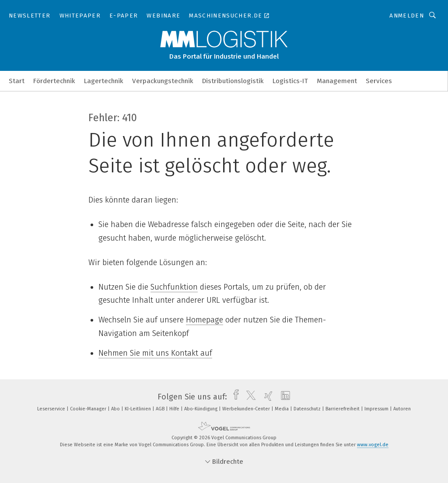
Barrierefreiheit (343, 409)
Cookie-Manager (89, 409)
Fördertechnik (54, 81)
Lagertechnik (104, 81)
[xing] (266, 397)
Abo (116, 409)
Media (282, 409)
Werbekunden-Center (247, 409)
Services (379, 81)
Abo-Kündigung (201, 409)
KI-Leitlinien (138, 409)
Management (337, 81)
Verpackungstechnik (163, 81)
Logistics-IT (290, 81)
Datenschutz (308, 409)
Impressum (377, 409)
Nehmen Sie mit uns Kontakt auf (155, 353)
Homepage (205, 320)
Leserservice (52, 409)
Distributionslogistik (233, 81)
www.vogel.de (373, 445)
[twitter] (249, 397)
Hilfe (175, 409)
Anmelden (407, 16)
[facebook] (234, 397)
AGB (161, 409)
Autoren (402, 409)
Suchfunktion (174, 287)
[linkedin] (283, 397)
